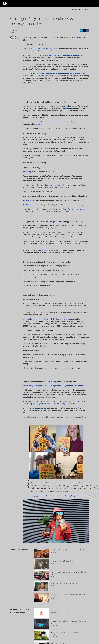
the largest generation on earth (41, 49)
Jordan (55, 122)
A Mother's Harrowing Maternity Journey (63, 561)
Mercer (78, 401)
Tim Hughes (18, 38)
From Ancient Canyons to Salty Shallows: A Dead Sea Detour (69, 550)
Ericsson (56, 404)
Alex (50, 122)
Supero (38, 124)
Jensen (64, 122)
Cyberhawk (42, 404)
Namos (50, 404)
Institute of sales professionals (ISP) (74, 209)
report (77, 38)
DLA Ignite (32, 106)
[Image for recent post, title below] (41, 613)
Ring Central (33, 404)
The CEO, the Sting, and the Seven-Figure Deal (65, 583)
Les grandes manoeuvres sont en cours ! (63, 610)
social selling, (51, 382)
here (50, 38)
